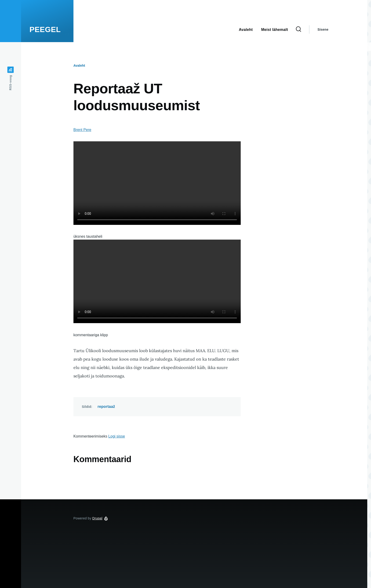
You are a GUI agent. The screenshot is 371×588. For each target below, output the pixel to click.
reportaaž (106, 407)
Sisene (323, 29)
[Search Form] (298, 29)
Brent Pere (82, 130)
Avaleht (79, 66)
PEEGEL (45, 29)
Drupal (97, 518)
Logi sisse (117, 436)
